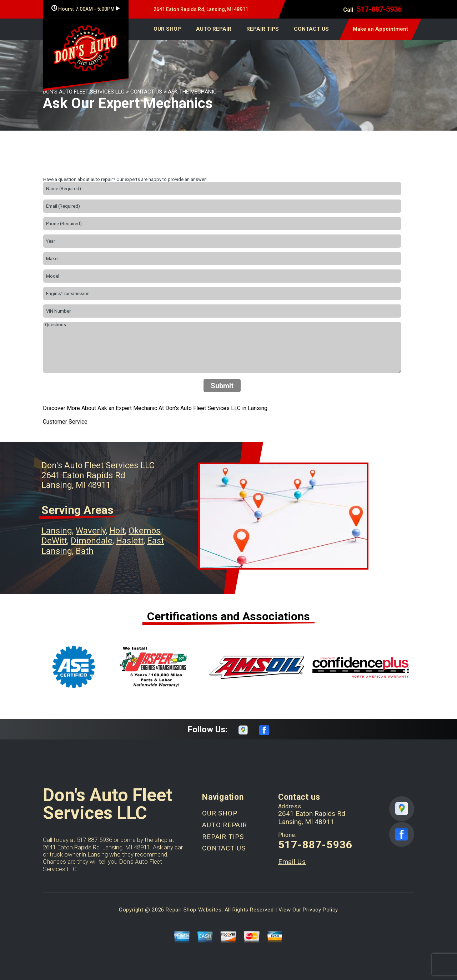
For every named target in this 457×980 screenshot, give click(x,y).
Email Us (292, 862)
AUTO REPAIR (214, 29)
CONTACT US (311, 29)
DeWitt (54, 541)
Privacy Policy (320, 910)
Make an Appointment (380, 29)
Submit (222, 386)
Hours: (86, 9)
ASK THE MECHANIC (192, 92)
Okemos (144, 531)
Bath (85, 551)
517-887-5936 (379, 9)
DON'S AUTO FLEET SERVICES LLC (84, 92)
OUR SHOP (167, 29)
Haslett (130, 541)
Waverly (91, 531)
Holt (117, 531)
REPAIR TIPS (263, 29)
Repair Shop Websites (194, 910)
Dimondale (92, 541)
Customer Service (65, 422)
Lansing (57, 531)
